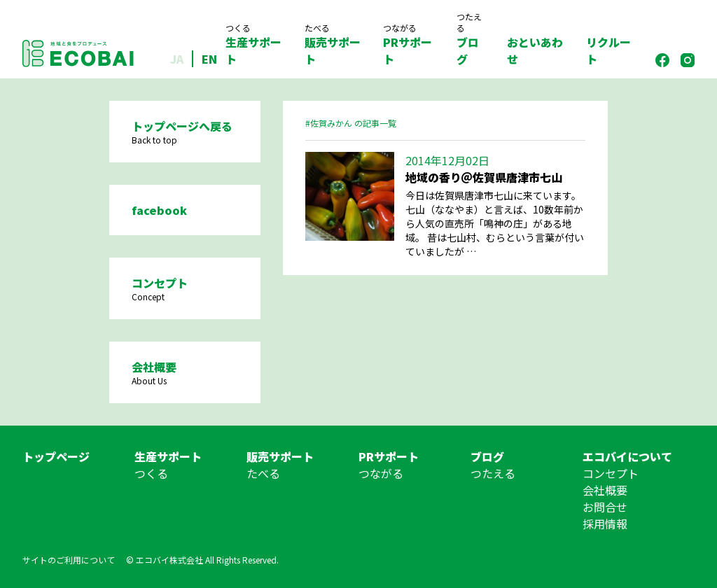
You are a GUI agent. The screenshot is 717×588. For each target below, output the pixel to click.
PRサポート (408, 45)
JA (177, 59)
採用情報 (605, 524)
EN (209, 59)
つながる (381, 473)
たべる (263, 473)
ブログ (471, 39)
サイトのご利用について (69, 560)
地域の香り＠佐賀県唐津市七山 (484, 177)
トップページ (56, 456)
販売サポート (333, 45)
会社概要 (605, 490)
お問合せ (605, 507)
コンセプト (611, 473)
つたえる (493, 473)
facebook (159, 210)
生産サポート (254, 45)
